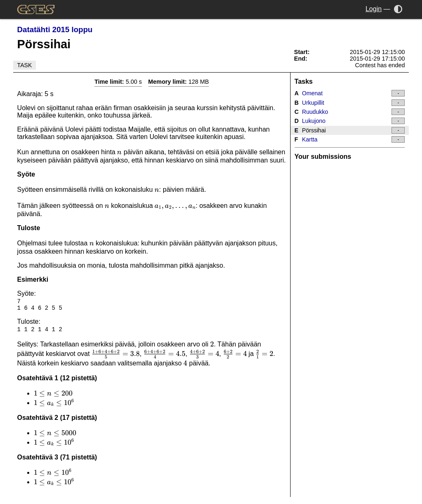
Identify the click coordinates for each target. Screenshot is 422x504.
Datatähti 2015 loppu (55, 29)
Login (374, 9)
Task (25, 65)
